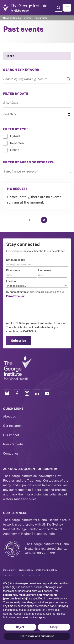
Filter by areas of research (29, 162)
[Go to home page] (25, 8)
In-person (17, 143)
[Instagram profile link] (27, 393)
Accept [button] (54, 627)
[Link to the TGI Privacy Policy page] (15, 296)
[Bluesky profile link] (7, 393)
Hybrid (15, 136)
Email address (15, 260)
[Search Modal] (59, 8)
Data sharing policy (47, 570)
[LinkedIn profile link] (37, 393)
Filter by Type (16, 129)
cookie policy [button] (59, 598)
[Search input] (37, 79)
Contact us (11, 453)
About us (9, 416)
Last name (45, 270)
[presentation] (35, 310)
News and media (12, 18)
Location (12, 281)
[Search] (66, 79)
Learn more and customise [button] (37, 636)
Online (15, 150)
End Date (10, 114)
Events (28, 18)
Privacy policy (25, 570)
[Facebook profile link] (17, 393)
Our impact (11, 435)
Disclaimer (9, 570)
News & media (13, 444)
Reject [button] (20, 627)
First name (13, 270)
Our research (12, 426)
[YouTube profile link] (47, 393)
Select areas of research (37, 172)
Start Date (11, 103)
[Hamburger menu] (67, 8)
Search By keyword (21, 70)
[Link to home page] (18, 368)
